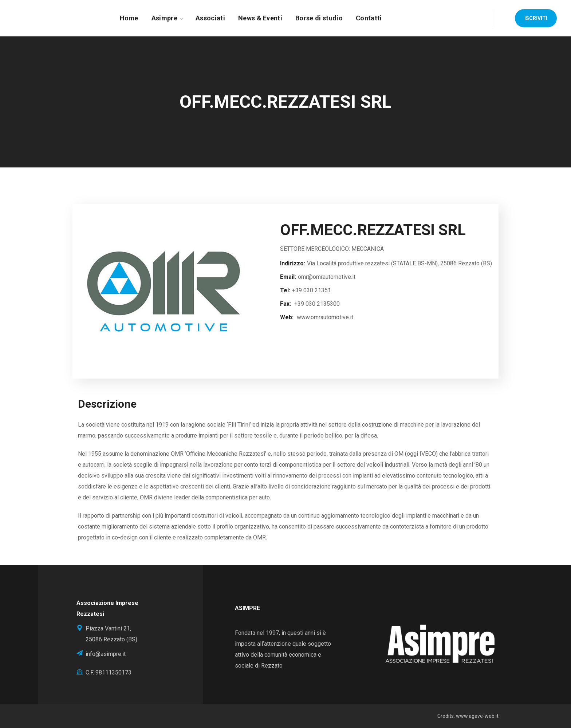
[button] (536, 18)
